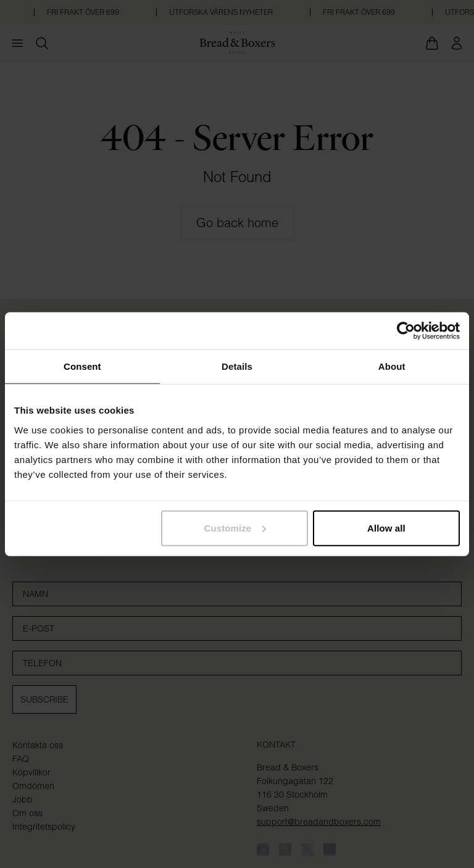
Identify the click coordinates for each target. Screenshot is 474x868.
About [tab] (392, 366)
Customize (235, 528)
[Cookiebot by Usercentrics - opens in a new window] (406, 331)
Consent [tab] (82, 366)
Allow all (386, 528)
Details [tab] (237, 366)
